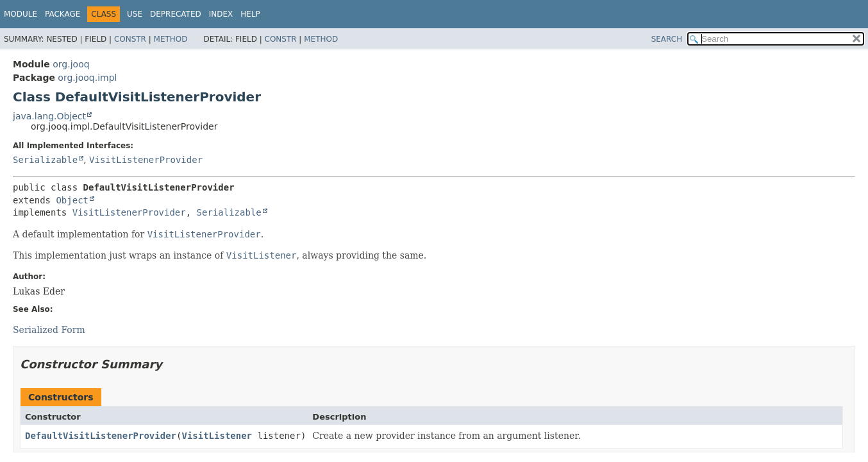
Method (171, 39)
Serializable (45, 160)
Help (250, 14)
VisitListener (217, 436)
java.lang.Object (49, 116)
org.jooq (71, 64)
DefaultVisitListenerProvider (101, 436)
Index (221, 14)
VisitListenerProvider (146, 160)
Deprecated (176, 14)
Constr (130, 39)
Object (72, 200)
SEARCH (667, 39)
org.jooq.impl (87, 78)
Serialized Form (49, 330)
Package (63, 14)
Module (21, 14)
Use (135, 14)
